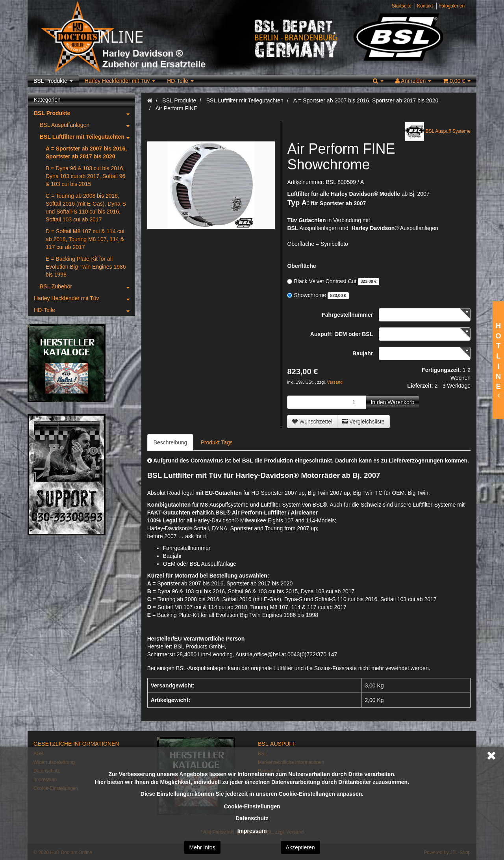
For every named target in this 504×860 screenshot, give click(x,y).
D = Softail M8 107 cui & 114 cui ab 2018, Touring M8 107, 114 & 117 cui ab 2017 (85, 239)
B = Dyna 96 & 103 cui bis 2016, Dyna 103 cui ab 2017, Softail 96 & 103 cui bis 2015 (85, 176)
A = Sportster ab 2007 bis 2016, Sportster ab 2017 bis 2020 (86, 152)
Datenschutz (252, 818)
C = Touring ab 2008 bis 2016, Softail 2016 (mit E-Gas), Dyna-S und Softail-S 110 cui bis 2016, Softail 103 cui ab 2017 (86, 208)
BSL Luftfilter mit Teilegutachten (87, 137)
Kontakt (425, 6)
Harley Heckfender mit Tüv (120, 81)
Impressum (252, 831)
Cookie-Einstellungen (252, 806)
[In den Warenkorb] (392, 402)
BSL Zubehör (87, 286)
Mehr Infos (202, 847)
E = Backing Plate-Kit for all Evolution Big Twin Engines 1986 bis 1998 (86, 267)
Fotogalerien (452, 6)
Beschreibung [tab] (170, 442)
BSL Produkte (53, 81)
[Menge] (327, 402)
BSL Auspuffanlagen (87, 125)
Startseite (402, 6)
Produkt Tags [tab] (216, 442)
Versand (335, 382)
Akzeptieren (300, 847)
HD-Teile (180, 81)
